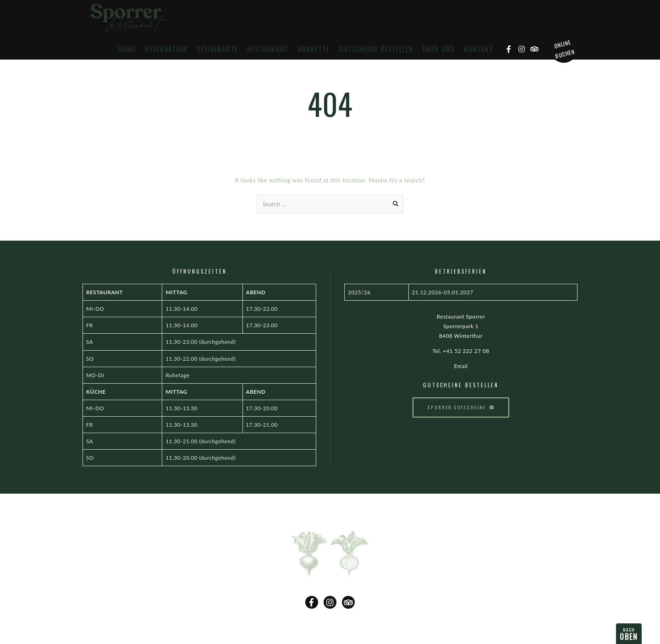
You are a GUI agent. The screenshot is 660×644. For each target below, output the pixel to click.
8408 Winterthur (461, 336)
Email (461, 366)
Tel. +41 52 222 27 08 (461, 351)
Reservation (166, 49)
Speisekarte (217, 49)
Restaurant (268, 49)
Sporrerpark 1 (461, 326)
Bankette (314, 49)
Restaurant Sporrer (461, 316)
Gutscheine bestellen (376, 49)
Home (127, 49)
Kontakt (478, 49)
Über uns (439, 49)
